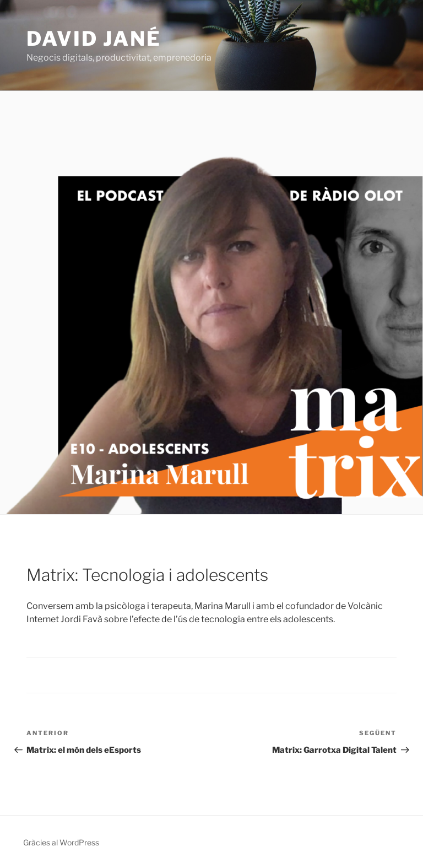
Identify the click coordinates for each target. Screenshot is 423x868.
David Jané (94, 39)
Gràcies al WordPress (61, 842)
